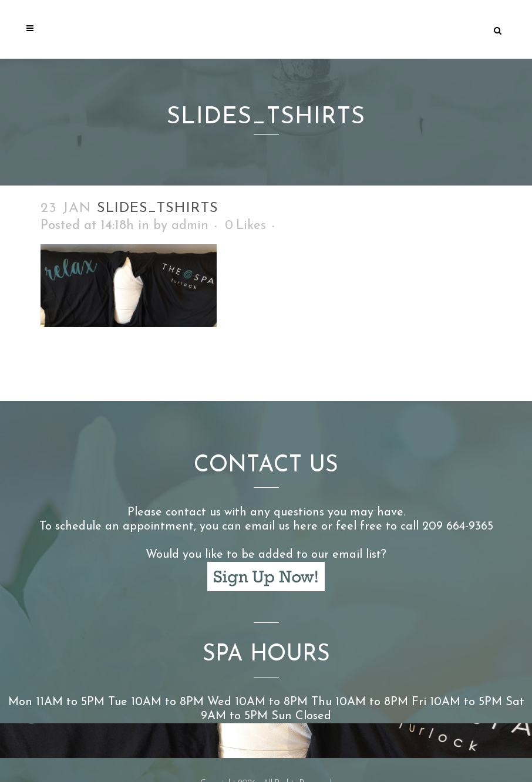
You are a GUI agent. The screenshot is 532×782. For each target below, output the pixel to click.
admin (190, 226)
